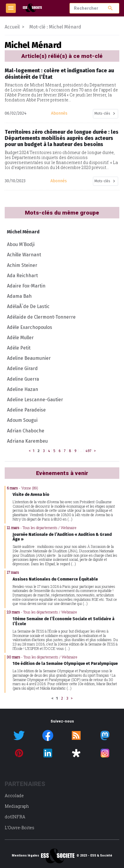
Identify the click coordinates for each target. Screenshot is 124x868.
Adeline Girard (22, 368)
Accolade (14, 796)
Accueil (12, 27)
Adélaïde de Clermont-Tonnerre (41, 317)
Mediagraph (17, 806)
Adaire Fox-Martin (26, 286)
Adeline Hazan (23, 389)
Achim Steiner (22, 265)
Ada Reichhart (22, 276)
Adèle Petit (19, 348)
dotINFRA (15, 817)
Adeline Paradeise (26, 410)
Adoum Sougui (22, 420)
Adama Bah (19, 296)
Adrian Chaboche (26, 431)
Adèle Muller (20, 338)
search (110, 8)
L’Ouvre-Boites (19, 828)
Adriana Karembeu (27, 441)
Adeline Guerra (23, 379)
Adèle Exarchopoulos (30, 327)
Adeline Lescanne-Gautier (35, 400)
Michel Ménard (23, 232)
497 (89, 451)
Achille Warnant (24, 255)
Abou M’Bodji (21, 244)
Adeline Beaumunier (29, 358)
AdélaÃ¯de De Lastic (28, 306)
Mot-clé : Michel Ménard (55, 27)
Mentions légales (25, 856)
